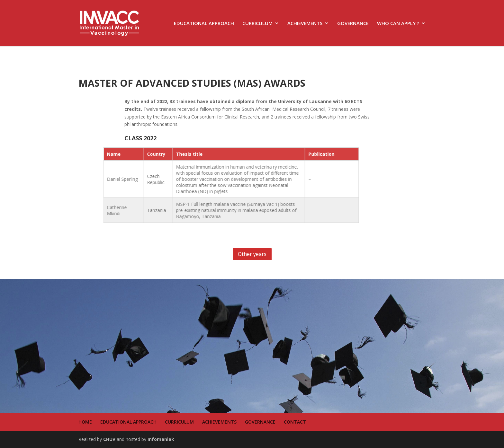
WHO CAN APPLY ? (398, 24)
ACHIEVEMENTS (305, 24)
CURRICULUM (257, 24)
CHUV (109, 439)
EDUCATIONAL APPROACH (204, 24)
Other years (252, 254)
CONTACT (295, 422)
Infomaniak (161, 439)
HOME (85, 422)
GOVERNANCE (353, 24)
